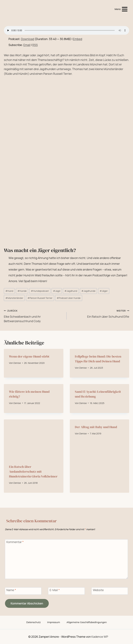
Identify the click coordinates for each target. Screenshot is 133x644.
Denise (17, 363)
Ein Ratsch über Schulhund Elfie (99, 313)
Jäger (104, 291)
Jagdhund (71, 291)
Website (98, 590)
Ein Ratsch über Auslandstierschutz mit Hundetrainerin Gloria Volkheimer (33, 472)
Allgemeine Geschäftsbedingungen (87, 622)
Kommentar (15, 542)
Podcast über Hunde (69, 298)
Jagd (57, 291)
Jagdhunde (88, 291)
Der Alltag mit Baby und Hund (96, 427)
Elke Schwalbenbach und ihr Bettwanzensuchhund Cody (34, 316)
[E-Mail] (66, 591)
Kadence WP (100, 637)
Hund (9, 291)
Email (27, 45)
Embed (78, 39)
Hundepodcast (40, 291)
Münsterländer (14, 298)
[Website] (110, 591)
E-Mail (55, 590)
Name (11, 590)
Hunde (22, 291)
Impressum (54, 622)
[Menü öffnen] (121, 9)
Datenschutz (33, 622)
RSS (35, 45)
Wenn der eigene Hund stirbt (29, 356)
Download (28, 39)
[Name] (23, 591)
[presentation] (34, 439)
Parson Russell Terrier (40, 298)
